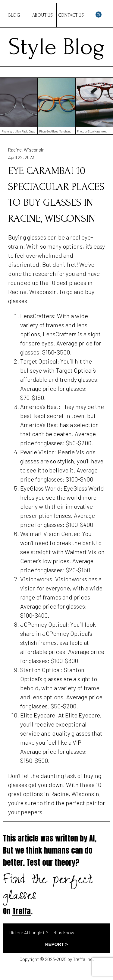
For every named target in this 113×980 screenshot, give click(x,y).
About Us (42, 15)
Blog (14, 15)
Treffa (22, 911)
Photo (5, 131)
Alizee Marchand (61, 131)
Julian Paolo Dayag (24, 131)
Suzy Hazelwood (98, 131)
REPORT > (56, 944)
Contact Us (71, 15)
